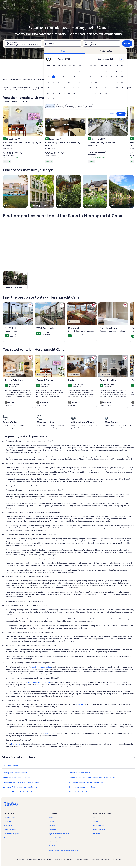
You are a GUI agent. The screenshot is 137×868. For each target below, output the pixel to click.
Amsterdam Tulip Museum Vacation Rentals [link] (20, 787)
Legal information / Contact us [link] (59, 834)
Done (121, 114)
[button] (79, 71)
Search (127, 43)
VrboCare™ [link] (80, 704)
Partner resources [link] (10, 830)
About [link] (51, 817)
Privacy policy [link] (53, 842)
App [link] (6, 838)
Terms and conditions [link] (56, 838)
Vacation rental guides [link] (12, 834)
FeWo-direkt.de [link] (99, 826)
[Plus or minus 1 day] (60, 106)
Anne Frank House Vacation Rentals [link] (16, 777)
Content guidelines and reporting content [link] (63, 850)
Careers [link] (51, 822)
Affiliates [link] (52, 826)
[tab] (64, 51)
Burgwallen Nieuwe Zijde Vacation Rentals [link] (86, 782)
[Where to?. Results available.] (23, 44)
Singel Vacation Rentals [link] (78, 792)
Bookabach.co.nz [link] (99, 830)
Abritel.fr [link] (96, 822)
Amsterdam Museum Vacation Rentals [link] (17, 792)
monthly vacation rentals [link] (41, 667)
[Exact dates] (50, 106)
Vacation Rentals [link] (15, 80)
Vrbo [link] (95, 817)
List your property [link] (10, 817)
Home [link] (5, 80)
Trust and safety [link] (9, 826)
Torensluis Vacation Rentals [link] (80, 773)
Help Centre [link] (49, 733)
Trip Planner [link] (16, 744)
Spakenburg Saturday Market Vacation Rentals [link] (21, 782)
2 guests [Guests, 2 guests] (92, 45)
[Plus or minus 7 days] (89, 106)
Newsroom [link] (53, 830)
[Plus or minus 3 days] (79, 106)
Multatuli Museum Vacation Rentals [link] (83, 787)
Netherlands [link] (27, 80)
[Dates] (62, 44)
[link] (30, 305)
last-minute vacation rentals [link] (39, 682)
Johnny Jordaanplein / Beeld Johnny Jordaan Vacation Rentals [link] (94, 777)
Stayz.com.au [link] (98, 834)
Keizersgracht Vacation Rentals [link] (15, 773)
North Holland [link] (39, 80)
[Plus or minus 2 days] (70, 106)
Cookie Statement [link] (55, 846)
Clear (111, 114)
